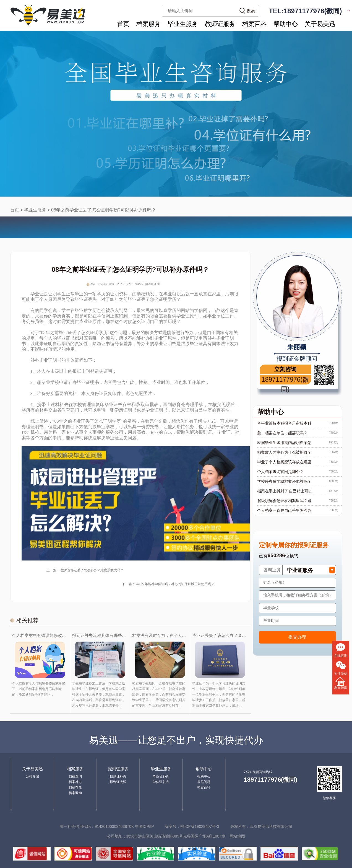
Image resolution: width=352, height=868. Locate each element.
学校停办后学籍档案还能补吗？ (284, 481)
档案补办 (75, 782)
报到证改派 (118, 782)
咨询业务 (272, 570)
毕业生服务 (183, 24)
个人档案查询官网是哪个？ (280, 472)
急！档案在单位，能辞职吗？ (282, 433)
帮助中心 (286, 24)
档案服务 (148, 24)
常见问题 (204, 782)
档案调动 (75, 793)
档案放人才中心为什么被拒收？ (284, 452)
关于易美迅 (320, 24)
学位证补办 (161, 782)
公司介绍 (32, 776)
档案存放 (75, 787)
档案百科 (254, 24)
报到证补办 (118, 776)
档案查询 (75, 776)
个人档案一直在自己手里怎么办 (284, 510)
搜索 (251, 11)
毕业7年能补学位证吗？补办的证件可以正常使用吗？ (175, 584)
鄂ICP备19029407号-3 (200, 826)
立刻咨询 (285, 369)
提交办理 (297, 637)
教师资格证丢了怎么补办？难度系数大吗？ (92, 570)
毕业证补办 (161, 776)
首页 (123, 24)
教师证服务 (220, 24)
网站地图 (237, 836)
